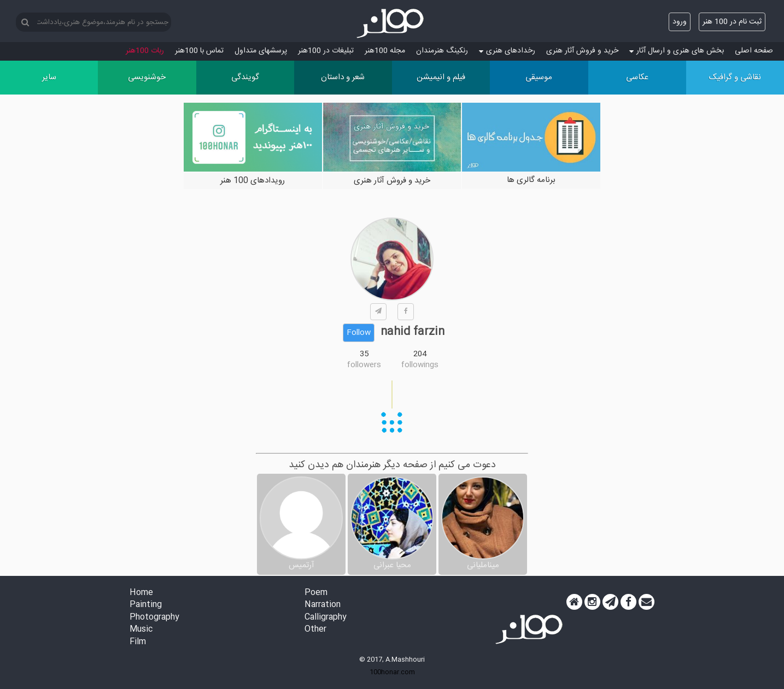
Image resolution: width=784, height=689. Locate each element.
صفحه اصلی (754, 51)
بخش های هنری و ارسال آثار (677, 51)
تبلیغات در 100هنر (326, 51)
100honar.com (392, 672)
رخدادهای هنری (507, 51)
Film (138, 642)
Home (141, 593)
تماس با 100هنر (199, 51)
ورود (680, 22)
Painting (146, 605)
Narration (323, 605)
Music (141, 630)
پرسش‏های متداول (261, 51)
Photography (154, 618)
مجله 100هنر (385, 51)
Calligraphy (326, 618)
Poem (316, 593)
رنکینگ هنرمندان (442, 51)
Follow (359, 333)
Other (315, 630)
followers (364, 365)
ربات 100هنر (145, 51)
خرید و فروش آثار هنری (582, 51)
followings (420, 365)
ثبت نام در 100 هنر (732, 22)
